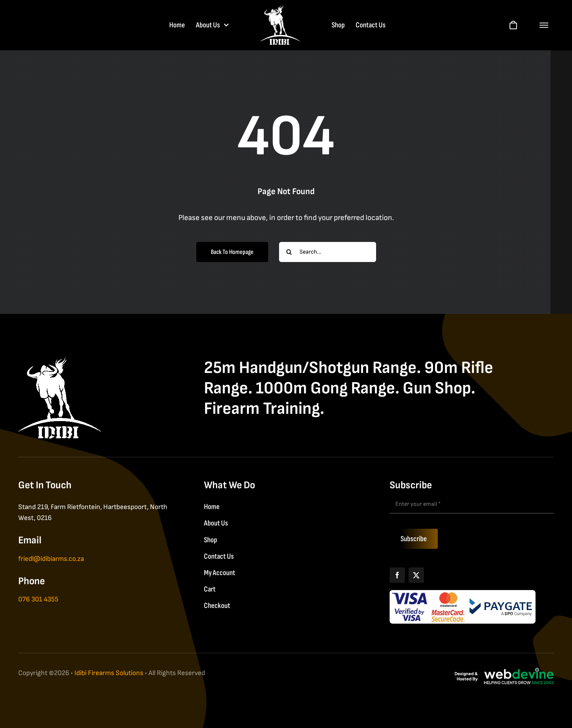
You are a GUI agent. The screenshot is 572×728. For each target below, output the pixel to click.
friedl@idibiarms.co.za (51, 559)
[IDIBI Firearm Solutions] (60, 361)
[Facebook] (397, 575)
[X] (416, 575)
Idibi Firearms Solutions (109, 673)
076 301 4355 (38, 599)
